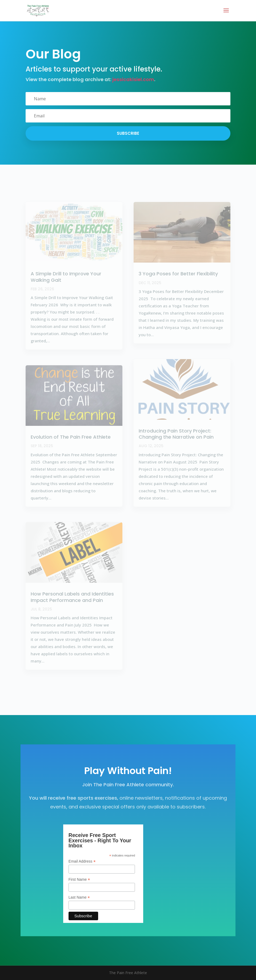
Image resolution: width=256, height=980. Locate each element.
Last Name (79, 897)
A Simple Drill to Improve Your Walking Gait (66, 277)
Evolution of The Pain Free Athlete (71, 437)
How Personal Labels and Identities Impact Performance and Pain (72, 597)
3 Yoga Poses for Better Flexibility (178, 274)
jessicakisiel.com (133, 79)
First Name (79, 880)
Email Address (82, 861)
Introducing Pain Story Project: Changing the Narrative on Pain (176, 434)
